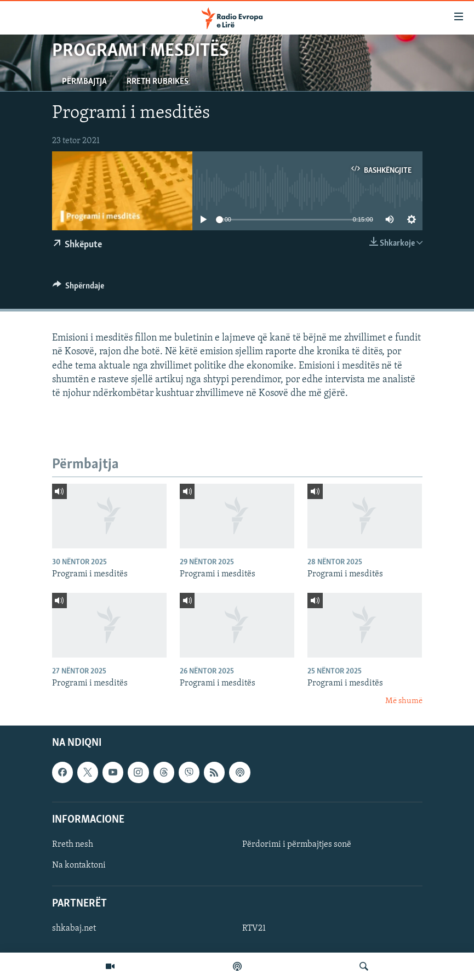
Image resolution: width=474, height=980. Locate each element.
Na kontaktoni (79, 865)
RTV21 (254, 929)
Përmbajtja (84, 82)
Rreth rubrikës (158, 82)
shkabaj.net (74, 929)
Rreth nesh (73, 845)
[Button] (79, 288)
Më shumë (404, 701)
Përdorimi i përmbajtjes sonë (297, 845)
